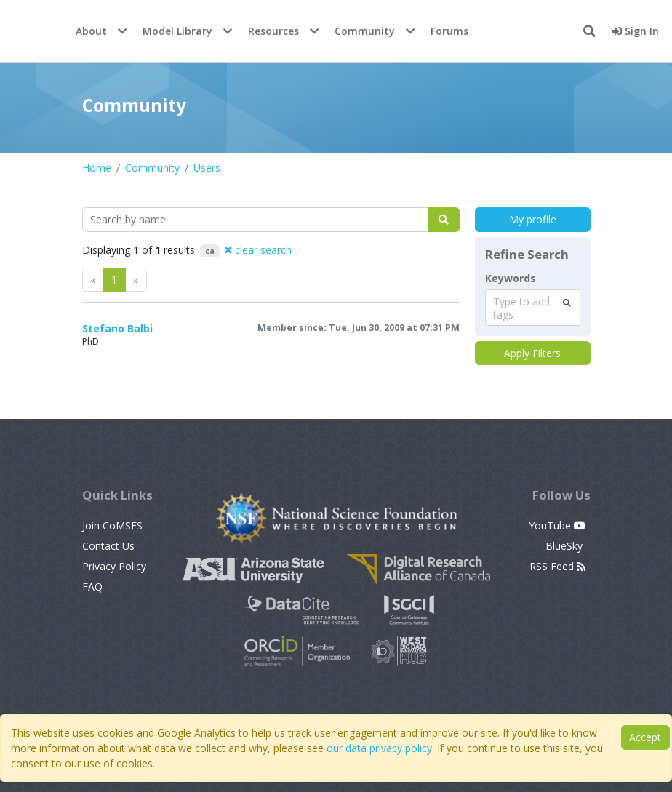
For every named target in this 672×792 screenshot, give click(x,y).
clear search (258, 250)
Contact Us (108, 546)
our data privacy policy (379, 748)
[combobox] (533, 308)
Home (97, 168)
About (91, 31)
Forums (449, 31)
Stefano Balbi (117, 328)
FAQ (92, 587)
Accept (645, 737)
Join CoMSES (112, 525)
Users (207, 168)
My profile (533, 219)
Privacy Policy (114, 566)
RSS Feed (557, 566)
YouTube (557, 525)
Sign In (635, 31)
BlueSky (565, 546)
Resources (273, 31)
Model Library (177, 31)
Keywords (511, 279)
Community (365, 31)
